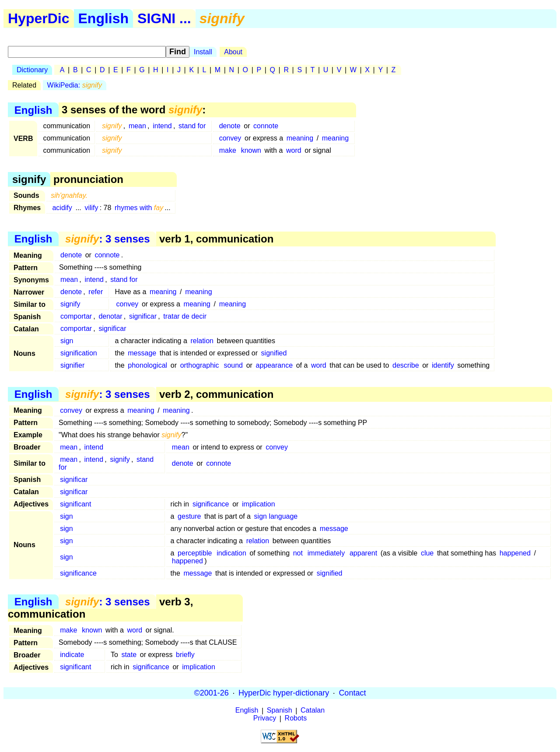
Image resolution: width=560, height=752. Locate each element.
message (142, 353)
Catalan (313, 711)
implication (259, 504)
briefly (185, 655)
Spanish (280, 711)
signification (79, 353)
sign (67, 341)
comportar (76, 316)
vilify (91, 208)
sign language (276, 516)
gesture (189, 516)
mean (137, 126)
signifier (72, 365)
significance (211, 504)
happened (515, 553)
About (233, 52)
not (298, 553)
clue (427, 553)
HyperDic (39, 18)
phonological (147, 365)
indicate (72, 655)
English (104, 18)
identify (443, 365)
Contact (352, 693)
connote (266, 126)
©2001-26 (212, 693)
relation (202, 341)
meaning (300, 138)
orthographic (200, 365)
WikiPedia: (75, 85)
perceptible (195, 553)
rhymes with (139, 208)
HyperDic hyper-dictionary (284, 693)
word (294, 150)
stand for (192, 126)
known (251, 150)
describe (406, 365)
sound (233, 365)
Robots (296, 719)
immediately (326, 553)
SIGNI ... (164, 18)
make (228, 150)
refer (96, 292)
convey (230, 138)
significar (143, 316)
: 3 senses (107, 239)
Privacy (265, 719)
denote (230, 126)
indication (231, 553)
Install (203, 52)
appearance (275, 365)
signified (274, 353)
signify (70, 304)
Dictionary (32, 70)
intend (162, 126)
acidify (62, 208)
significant (75, 504)
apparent (363, 553)
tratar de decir (185, 316)
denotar (110, 316)
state (129, 655)
